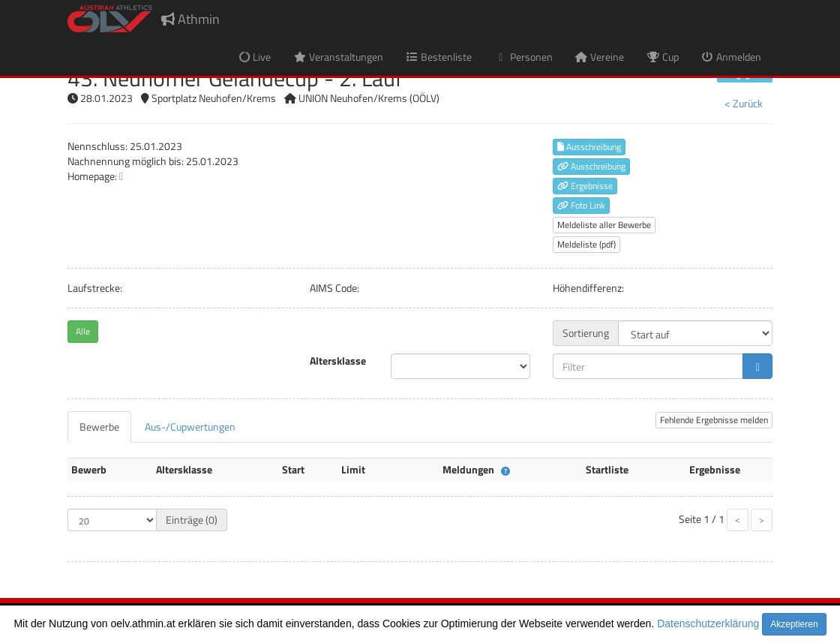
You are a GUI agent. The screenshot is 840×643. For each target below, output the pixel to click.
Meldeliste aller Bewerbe (604, 225)
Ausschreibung (589, 147)
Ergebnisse (585, 186)
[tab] (99, 427)
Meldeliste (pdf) (586, 244)
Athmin (190, 19)
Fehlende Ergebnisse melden (714, 420)
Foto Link (581, 205)
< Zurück (744, 103)
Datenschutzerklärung (708, 623)
